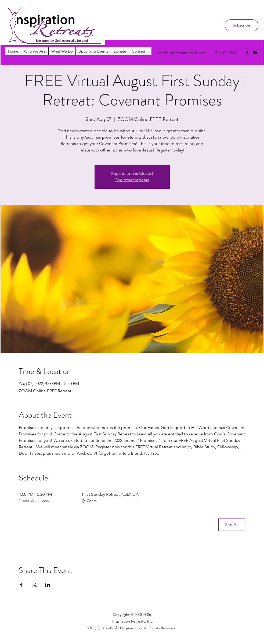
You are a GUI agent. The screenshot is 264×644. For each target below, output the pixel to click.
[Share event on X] (35, 585)
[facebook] (247, 53)
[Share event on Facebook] (21, 585)
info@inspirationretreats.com (182, 53)
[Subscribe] (242, 25)
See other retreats (132, 180)
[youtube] (255, 53)
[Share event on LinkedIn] (48, 585)
